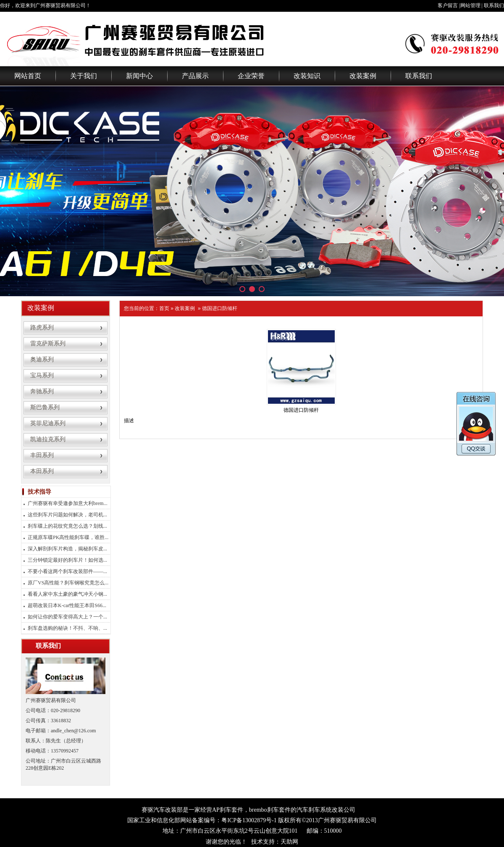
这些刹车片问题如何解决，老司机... (67, 515)
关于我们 (84, 76)
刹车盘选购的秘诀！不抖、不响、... (67, 628)
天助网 (289, 842)
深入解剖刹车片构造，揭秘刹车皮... (67, 549)
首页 (164, 308)
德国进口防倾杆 (220, 308)
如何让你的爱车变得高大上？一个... (67, 617)
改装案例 (363, 76)
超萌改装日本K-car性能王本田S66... (67, 605)
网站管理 (470, 5)
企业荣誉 (251, 76)
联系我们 (494, 5)
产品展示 (195, 76)
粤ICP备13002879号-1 (249, 820)
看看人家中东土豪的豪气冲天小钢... (67, 594)
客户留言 (448, 5)
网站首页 (28, 76)
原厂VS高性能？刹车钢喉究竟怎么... (68, 583)
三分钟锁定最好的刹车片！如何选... (67, 560)
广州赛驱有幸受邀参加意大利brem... (68, 503)
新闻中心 (139, 76)
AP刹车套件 (228, 810)
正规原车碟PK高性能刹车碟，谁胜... (68, 537)
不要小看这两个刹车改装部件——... (67, 571)
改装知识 (307, 76)
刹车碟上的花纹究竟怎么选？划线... (67, 526)
